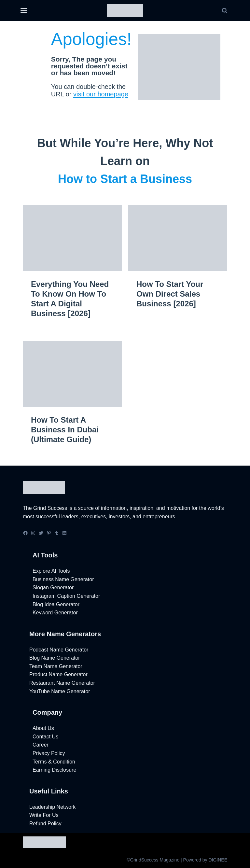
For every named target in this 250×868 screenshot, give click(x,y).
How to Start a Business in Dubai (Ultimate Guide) (65, 430)
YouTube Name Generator (60, 691)
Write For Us (44, 815)
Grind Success (50, 508)
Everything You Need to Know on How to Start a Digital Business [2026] (70, 299)
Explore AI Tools (51, 571)
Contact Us (45, 737)
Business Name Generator (63, 579)
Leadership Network (52, 807)
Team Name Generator (56, 666)
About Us (43, 728)
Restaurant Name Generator (62, 683)
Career (41, 745)
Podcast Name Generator (59, 650)
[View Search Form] (225, 11)
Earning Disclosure (54, 770)
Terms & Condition (54, 762)
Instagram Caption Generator (66, 596)
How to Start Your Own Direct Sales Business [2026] (170, 294)
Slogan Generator (53, 588)
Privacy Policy (49, 753)
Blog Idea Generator (56, 604)
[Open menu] (24, 11)
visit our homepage (105, 94)
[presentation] (72, 238)
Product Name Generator (58, 674)
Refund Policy (45, 824)
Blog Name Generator (55, 658)
